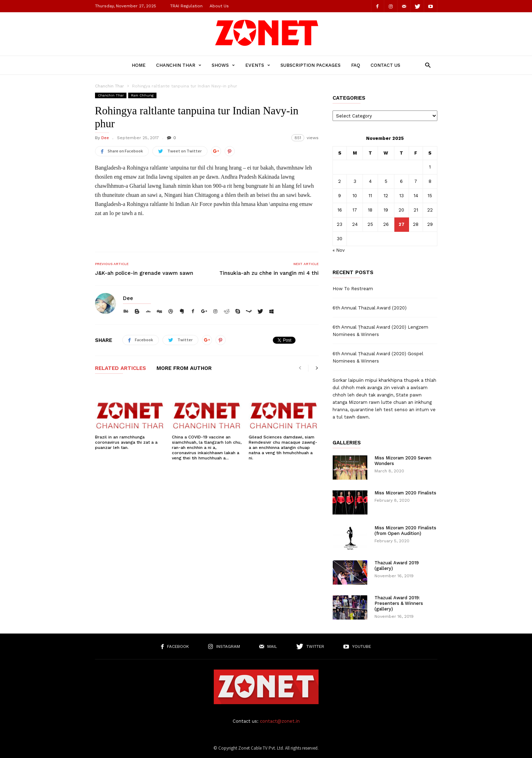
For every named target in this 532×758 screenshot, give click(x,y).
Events (258, 65)
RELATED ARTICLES (121, 369)
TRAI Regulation (186, 6)
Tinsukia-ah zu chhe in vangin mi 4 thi (269, 273)
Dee (105, 138)
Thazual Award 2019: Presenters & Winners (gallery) (399, 603)
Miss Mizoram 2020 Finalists (405, 493)
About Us (219, 6)
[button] (426, 65)
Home (139, 65)
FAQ (356, 65)
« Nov (339, 250)
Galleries (347, 443)
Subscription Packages (311, 65)
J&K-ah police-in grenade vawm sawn (144, 273)
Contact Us (385, 65)
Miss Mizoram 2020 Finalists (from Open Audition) (405, 531)
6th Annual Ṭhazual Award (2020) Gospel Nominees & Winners (378, 357)
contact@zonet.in (280, 721)
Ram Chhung (142, 95)
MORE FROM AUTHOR (184, 369)
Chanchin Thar (179, 65)
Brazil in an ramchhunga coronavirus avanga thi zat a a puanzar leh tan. (126, 442)
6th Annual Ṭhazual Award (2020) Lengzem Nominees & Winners (380, 331)
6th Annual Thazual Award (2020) (370, 308)
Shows (223, 65)
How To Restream (353, 289)
